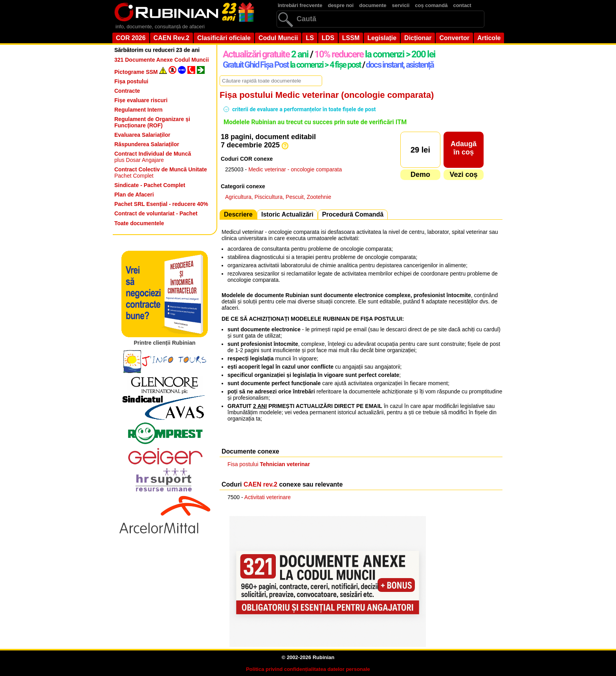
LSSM (351, 38)
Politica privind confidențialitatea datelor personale (308, 669)
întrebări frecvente (300, 5)
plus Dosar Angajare (153, 157)
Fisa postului (269, 464)
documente (373, 5)
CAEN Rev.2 (171, 38)
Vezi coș (463, 175)
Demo (420, 175)
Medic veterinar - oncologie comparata (295, 169)
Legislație (382, 38)
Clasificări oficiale (224, 38)
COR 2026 (131, 38)
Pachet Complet (161, 173)
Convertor (454, 38)
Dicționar (418, 38)
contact (462, 5)
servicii (401, 5)
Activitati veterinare (268, 497)
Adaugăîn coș (464, 148)
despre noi (341, 5)
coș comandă (431, 5)
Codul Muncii (278, 38)
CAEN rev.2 (260, 484)
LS (310, 38)
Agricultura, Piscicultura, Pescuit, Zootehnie (278, 197)
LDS (328, 38)
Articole (489, 38)
